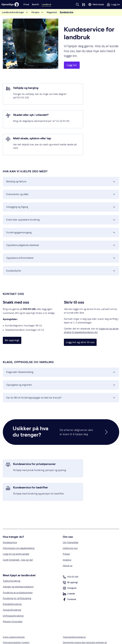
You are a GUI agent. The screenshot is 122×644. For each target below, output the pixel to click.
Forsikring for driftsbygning (17, 579)
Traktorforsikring (12, 561)
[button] (77, 4)
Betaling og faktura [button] (61, 159)
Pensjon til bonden (13, 603)
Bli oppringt (70, 563)
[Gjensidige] (11, 4)
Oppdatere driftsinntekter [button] (61, 242)
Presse (66, 534)
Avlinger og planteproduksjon (19, 567)
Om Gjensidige (71, 522)
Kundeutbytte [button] (61, 256)
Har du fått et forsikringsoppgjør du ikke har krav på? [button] (61, 386)
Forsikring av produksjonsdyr (18, 573)
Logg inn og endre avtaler (17, 534)
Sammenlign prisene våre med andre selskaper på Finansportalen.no (86, 625)
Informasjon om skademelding (19, 528)
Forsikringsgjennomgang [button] (61, 215)
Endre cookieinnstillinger (14, 618)
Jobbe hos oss (70, 528)
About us (68, 546)
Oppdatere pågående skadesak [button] (61, 228)
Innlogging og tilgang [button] (61, 187)
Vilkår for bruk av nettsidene (16, 635)
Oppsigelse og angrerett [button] (61, 372)
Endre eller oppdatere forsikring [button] (61, 201)
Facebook (70, 580)
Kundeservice (10, 522)
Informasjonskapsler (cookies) (17, 624)
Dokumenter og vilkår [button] (61, 173)
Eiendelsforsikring (13, 585)
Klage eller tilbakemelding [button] (61, 358)
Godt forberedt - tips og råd (18, 540)
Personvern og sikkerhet (14, 629)
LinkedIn (69, 575)
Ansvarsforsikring (12, 591)
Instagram (70, 569)
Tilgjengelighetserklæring (75, 618)
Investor (67, 540)
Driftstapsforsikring (13, 597)
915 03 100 (71, 557)
